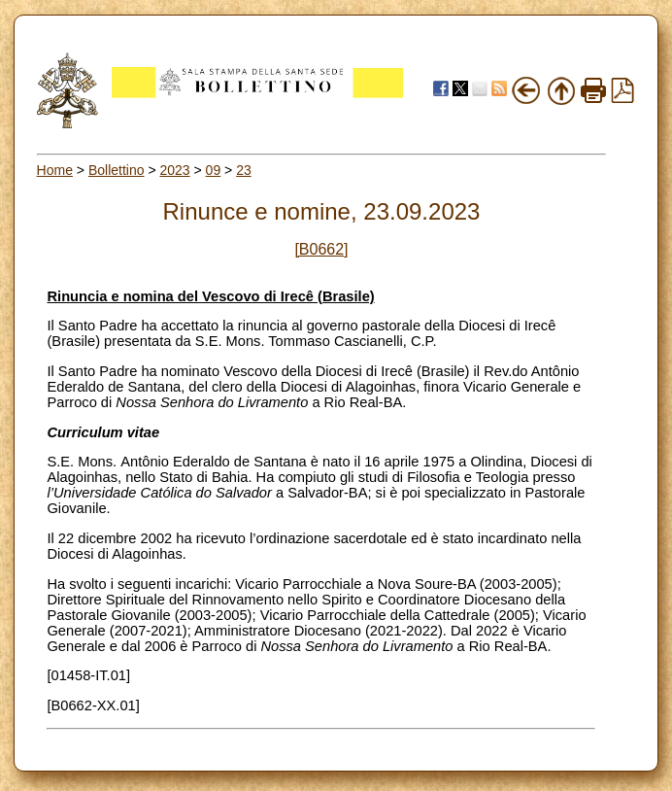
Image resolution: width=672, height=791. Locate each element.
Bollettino (117, 170)
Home (55, 170)
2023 (174, 170)
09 (214, 170)
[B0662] (321, 249)
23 (244, 170)
